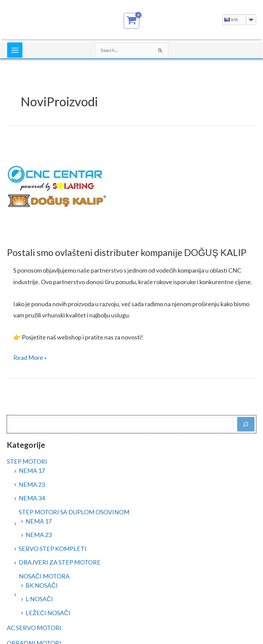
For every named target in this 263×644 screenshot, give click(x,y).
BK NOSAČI (42, 585)
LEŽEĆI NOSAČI (48, 613)
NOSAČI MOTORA (44, 576)
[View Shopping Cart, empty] (132, 21)
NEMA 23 (32, 484)
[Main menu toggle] (15, 50)
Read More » (30, 357)
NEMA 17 (32, 471)
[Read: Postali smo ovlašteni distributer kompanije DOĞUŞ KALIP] (58, 188)
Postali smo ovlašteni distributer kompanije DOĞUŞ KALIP (127, 252)
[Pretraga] (246, 424)
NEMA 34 (32, 498)
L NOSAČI (39, 599)
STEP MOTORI (27, 461)
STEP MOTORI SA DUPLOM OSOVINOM (74, 512)
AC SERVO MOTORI (34, 628)
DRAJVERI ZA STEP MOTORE (60, 562)
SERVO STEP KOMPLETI (53, 549)
